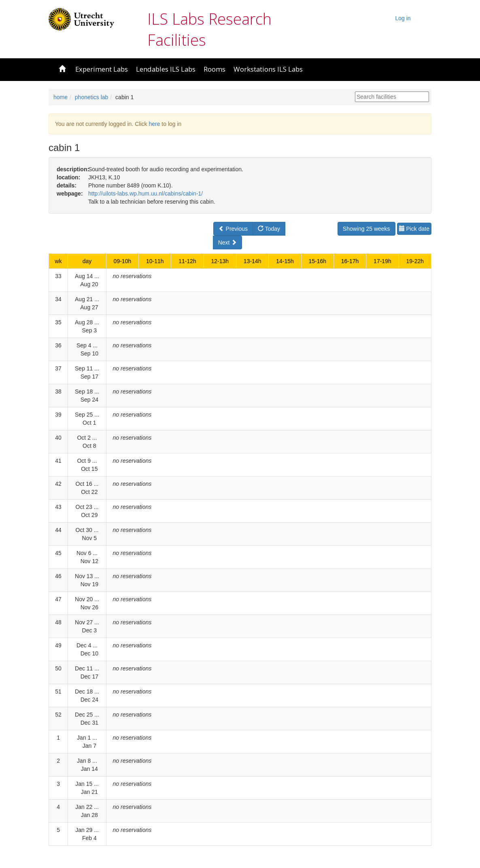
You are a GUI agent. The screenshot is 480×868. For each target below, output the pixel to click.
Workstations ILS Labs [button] (268, 69)
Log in (403, 18)
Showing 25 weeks (366, 229)
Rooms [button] (215, 69)
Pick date (414, 229)
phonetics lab (92, 97)
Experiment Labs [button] (102, 69)
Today (269, 229)
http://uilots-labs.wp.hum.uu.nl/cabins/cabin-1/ (145, 194)
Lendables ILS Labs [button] (166, 69)
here (154, 124)
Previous (233, 229)
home (61, 97)
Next (228, 243)
